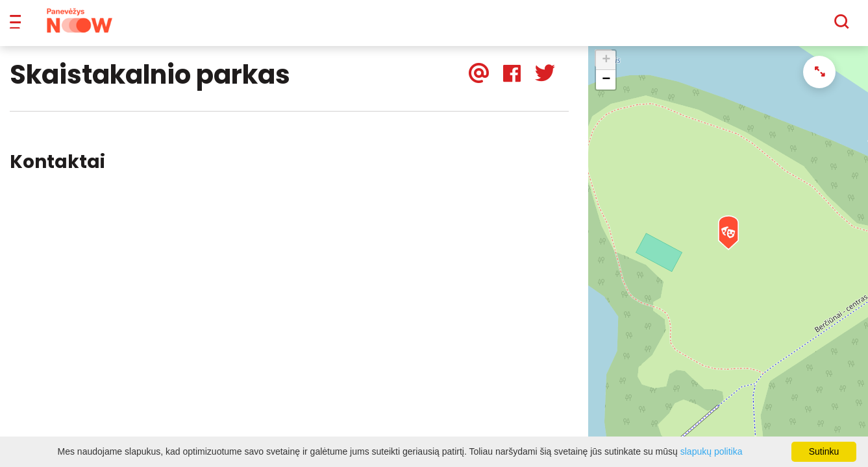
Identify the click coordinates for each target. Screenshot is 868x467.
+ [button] (606, 69)
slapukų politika (712, 451)
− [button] (606, 89)
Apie (451, 26)
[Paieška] (806, 27)
